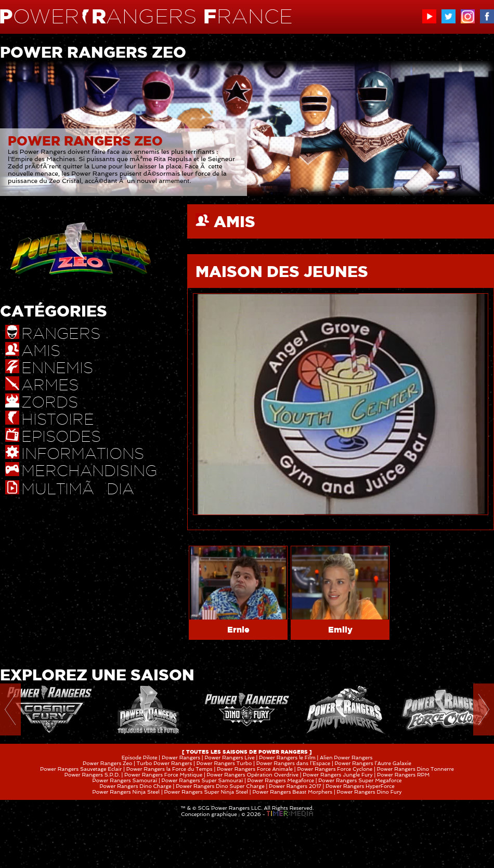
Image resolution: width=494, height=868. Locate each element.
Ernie (238, 629)
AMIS (235, 221)
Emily (340, 629)
